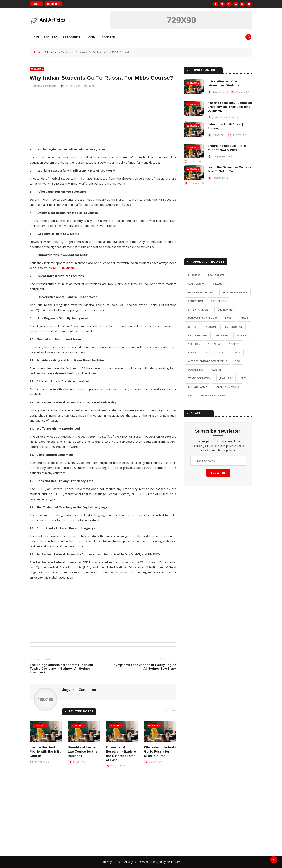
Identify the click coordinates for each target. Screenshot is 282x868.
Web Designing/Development (208, 361)
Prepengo (218, 135)
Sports (193, 353)
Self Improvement (235, 292)
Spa (190, 395)
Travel (236, 353)
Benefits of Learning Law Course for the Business (84, 752)
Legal (229, 318)
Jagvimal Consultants (45, 86)
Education (51, 52)
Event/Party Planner (203, 318)
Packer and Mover (227, 387)
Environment (227, 310)
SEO (238, 361)
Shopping (215, 344)
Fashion (210, 327)
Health (216, 370)
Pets (244, 378)
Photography (198, 335)
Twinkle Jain (219, 92)
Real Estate (216, 275)
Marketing (196, 370)
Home (36, 37)
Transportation (200, 378)
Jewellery (226, 378)
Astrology (218, 301)
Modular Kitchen (213, 395)
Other (192, 327)
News (244, 318)
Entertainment (199, 310)
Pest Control (233, 327)
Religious (222, 335)
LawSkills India (221, 178)
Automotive (197, 284)
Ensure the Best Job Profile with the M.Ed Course (46, 752)
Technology (214, 353)
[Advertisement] (103, 119)
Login (36, 4)
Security (194, 344)
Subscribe (218, 473)
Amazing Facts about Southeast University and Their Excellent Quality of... (230, 107)
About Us (51, 37)
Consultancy (197, 387)
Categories (71, 37)
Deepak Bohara (221, 156)
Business (194, 275)
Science (242, 335)
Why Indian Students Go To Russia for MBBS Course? (160, 752)
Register (53, 4)
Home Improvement (201, 292)
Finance (218, 284)
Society (234, 344)
